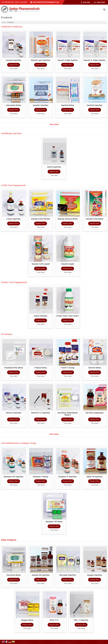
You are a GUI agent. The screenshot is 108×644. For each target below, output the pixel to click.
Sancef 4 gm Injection (41, 60)
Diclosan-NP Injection (14, 477)
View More (14, 69)
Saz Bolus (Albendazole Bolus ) (68, 414)
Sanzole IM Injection (41, 575)
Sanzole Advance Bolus (67, 219)
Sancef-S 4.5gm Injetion (94, 60)
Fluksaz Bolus (40, 368)
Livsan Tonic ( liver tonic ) (68, 316)
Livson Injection (13, 219)
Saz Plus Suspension (95, 413)
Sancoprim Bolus (14, 105)
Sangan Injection (94, 575)
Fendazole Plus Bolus (14, 368)
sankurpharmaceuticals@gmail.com (46, 2)
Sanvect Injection (13, 413)
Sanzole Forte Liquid (40, 264)
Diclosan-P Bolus (41, 477)
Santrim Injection (94, 105)
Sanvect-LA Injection (40, 413)
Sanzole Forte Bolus (94, 219)
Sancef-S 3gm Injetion (68, 60)
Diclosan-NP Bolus (54, 522)
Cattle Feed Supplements (13, 185)
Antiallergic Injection (11, 133)
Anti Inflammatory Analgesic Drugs (19, 443)
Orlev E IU (54, 620)
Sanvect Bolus (95, 368)
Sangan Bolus (27, 620)
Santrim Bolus (68, 105)
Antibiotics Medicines (12, 27)
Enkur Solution (41, 316)
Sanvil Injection (54, 167)
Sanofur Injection (41, 105)
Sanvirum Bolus (14, 575)
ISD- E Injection (81, 620)
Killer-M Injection (95, 477)
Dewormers (7, 334)
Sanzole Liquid (67, 264)
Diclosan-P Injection (67, 477)
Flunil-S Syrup (68, 368)
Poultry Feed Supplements (14, 282)
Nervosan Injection (68, 575)
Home (4, 22)
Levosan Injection (13, 60)
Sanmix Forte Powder (40, 219)
